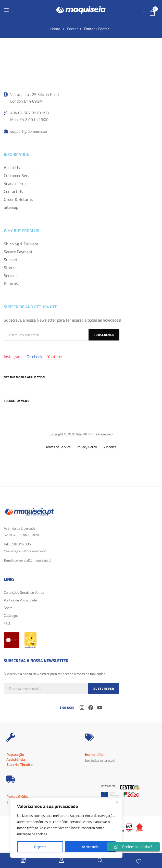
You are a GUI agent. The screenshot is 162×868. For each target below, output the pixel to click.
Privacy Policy (87, 447)
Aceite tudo (90, 847)
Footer (72, 29)
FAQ (7, 623)
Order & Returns (18, 199)
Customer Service (19, 175)
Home (55, 29)
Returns (11, 283)
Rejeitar (40, 847)
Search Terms (16, 183)
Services (11, 276)
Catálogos (11, 615)
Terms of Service (58, 447)
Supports (110, 447)
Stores (9, 268)
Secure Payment (18, 252)
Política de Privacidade (20, 600)
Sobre (8, 608)
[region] (66, 828)
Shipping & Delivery (21, 244)
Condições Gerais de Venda (24, 592)
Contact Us (13, 191)
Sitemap (11, 207)
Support (11, 260)
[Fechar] (117, 802)
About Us (12, 168)
